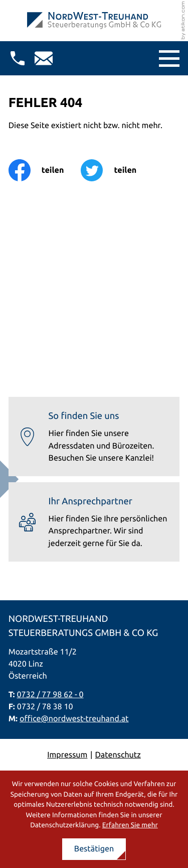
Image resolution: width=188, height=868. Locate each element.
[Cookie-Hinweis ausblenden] (94, 849)
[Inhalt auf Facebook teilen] (45, 170)
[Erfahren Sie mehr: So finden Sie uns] (94, 437)
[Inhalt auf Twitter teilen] (117, 170)
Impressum (67, 755)
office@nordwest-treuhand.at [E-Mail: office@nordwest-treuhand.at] (74, 719)
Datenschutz (118, 755)
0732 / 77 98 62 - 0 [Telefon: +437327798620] (50, 695)
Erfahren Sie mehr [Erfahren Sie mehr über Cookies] (130, 825)
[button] (18, 58)
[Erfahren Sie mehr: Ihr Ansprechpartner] (94, 522)
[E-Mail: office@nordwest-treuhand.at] (44, 58)
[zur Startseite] (94, 21)
